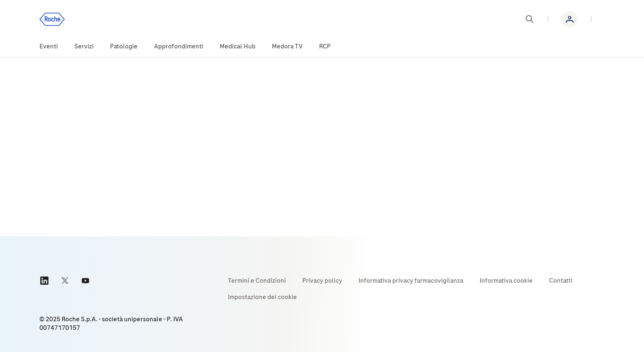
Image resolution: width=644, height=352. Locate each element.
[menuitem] (49, 47)
